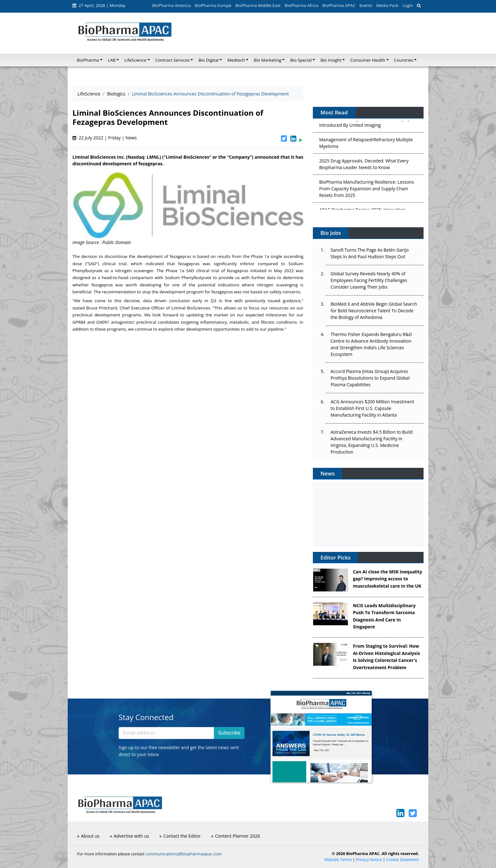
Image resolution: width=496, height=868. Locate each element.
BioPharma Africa (302, 5)
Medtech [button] (236, 60)
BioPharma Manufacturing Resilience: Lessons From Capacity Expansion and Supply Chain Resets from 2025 (367, 190)
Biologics (116, 94)
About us (88, 836)
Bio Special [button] (301, 60)
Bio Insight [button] (331, 60)
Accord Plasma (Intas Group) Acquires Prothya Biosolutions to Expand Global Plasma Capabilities (370, 378)
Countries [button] (404, 60)
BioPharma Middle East (258, 5)
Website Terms (338, 860)
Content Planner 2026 (236, 836)
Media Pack (387, 5)
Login (408, 5)
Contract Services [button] (173, 60)
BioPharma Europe (213, 5)
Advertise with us (130, 836)
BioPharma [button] (88, 60)
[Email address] (166, 733)
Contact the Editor (180, 836)
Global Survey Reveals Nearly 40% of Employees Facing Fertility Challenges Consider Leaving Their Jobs (369, 280)
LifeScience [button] (135, 60)
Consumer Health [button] (368, 60)
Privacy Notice (369, 860)
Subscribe (229, 733)
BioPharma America (171, 5)
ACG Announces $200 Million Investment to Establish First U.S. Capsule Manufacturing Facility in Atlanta (372, 408)
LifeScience (89, 94)
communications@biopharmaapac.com (184, 854)
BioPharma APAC (339, 5)
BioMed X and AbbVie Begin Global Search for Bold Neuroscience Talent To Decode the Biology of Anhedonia (374, 311)
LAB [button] (112, 60)
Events (366, 5)
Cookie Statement (403, 860)
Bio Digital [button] (208, 60)
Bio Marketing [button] (267, 60)
